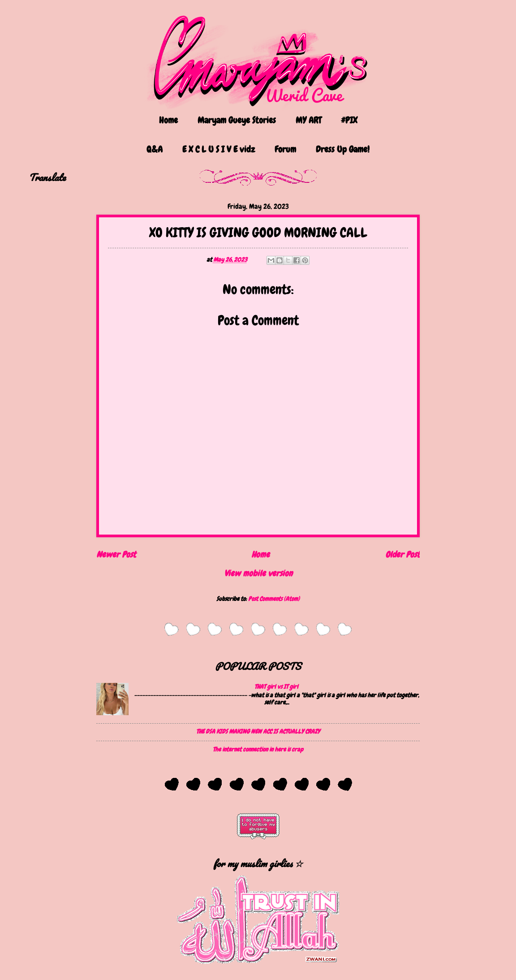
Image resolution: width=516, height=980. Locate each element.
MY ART (308, 120)
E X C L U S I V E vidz (219, 149)
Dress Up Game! (343, 149)
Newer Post (116, 555)
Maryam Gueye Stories (237, 120)
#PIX (349, 120)
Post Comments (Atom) (274, 599)
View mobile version (258, 573)
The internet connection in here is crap (258, 749)
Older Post (402, 555)
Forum (285, 149)
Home (168, 120)
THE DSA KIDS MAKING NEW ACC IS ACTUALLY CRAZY (258, 731)
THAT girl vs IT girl (276, 686)
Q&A (155, 149)
